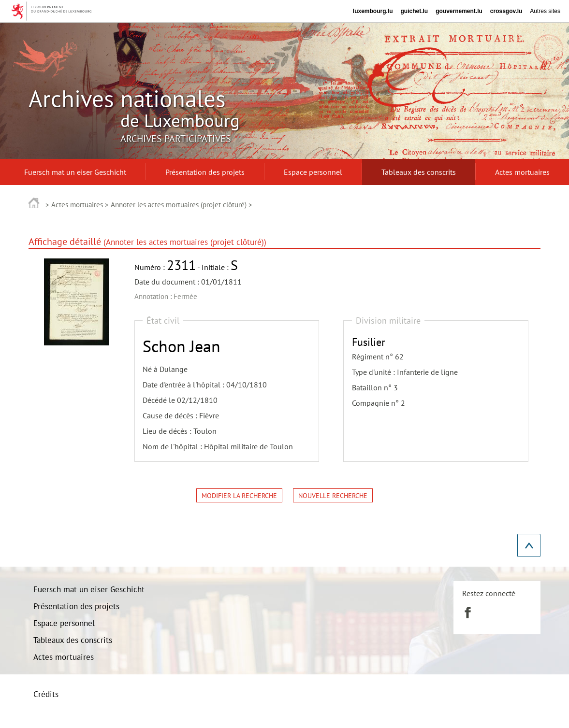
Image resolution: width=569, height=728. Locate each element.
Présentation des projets (76, 606)
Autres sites (545, 11)
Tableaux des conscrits (73, 640)
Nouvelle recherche (333, 496)
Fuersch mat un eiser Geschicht (89, 589)
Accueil (34, 203)
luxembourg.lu (373, 11)
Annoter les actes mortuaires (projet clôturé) (179, 205)
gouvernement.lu (459, 11)
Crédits (46, 694)
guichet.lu (414, 11)
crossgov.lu (506, 11)
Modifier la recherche (239, 496)
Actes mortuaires (77, 205)
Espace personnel (64, 623)
